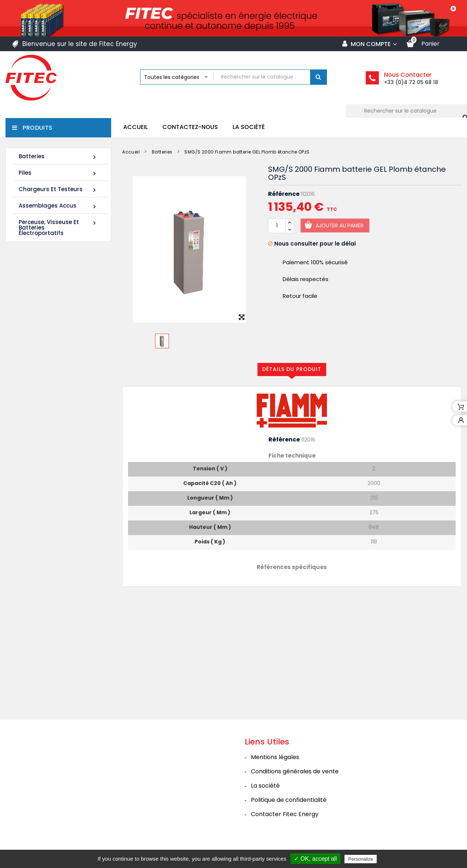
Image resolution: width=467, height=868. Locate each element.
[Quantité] (277, 226)
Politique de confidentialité (289, 811)
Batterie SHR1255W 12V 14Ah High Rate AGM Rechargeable (50, 347)
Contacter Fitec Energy (285, 825)
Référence (284, 194)
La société (249, 127)
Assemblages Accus (58, 206)
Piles (58, 173)
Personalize (361, 859)
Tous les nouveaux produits (61, 492)
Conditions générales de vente (295, 782)
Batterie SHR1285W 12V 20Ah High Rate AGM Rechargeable (50, 447)
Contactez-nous (190, 127)
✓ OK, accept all (315, 859)
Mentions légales (275, 768)
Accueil (135, 127)
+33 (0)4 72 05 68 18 (411, 82)
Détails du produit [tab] (292, 369)
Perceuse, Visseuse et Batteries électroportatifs (58, 228)
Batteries (58, 157)
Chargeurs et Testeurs (58, 189)
